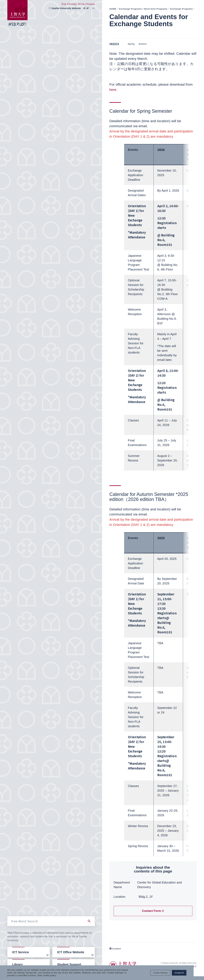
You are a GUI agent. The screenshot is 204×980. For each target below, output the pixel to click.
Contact (115, 949)
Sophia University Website (65, 8)
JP (87, 8)
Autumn (143, 44)
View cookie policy (26, 975)
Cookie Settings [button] (171, 973)
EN (93, 8)
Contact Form (153, 911)
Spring (131, 44)
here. (113, 90)
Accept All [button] (189, 973)
